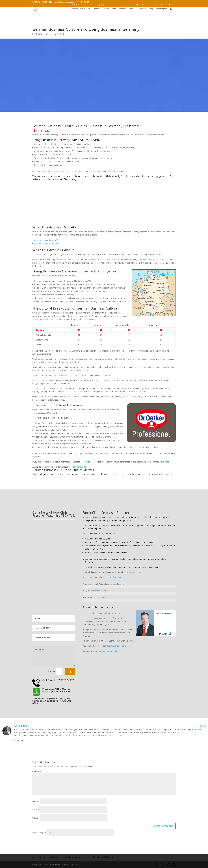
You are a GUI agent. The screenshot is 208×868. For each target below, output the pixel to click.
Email (36, 810)
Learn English (157, 9)
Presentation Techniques (118, 5)
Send (70, 672)
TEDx (61, 430)
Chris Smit (40, 34)
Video (109, 9)
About (136, 9)
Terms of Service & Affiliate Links (101, 857)
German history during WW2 (47, 243)
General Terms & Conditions (45, 857)
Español (118, 9)
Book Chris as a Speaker (75, 9)
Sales (93, 5)
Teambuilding (135, 5)
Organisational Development (165, 5)
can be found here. (81, 467)
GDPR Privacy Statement (72, 857)
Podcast (91, 9)
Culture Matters (61, 864)
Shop (146, 9)
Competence (147, 5)
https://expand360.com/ (116, 646)
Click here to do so (132, 572)
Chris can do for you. (113, 577)
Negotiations (102, 5)
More (126, 9)
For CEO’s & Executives (77, 5)
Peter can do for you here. (109, 651)
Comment (37, 771)
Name (36, 801)
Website (36, 818)
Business (64, 34)
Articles (101, 9)
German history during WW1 (47, 240)
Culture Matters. (83, 470)
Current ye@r (39, 833)
